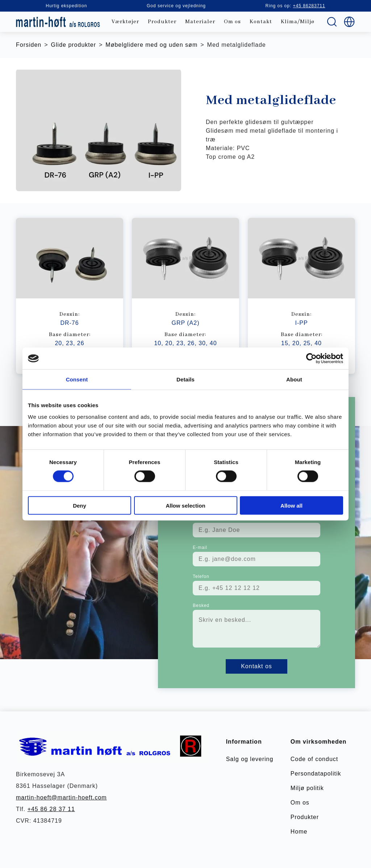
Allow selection (185, 505)
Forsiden (29, 45)
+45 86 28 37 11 (51, 809)
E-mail (200, 547)
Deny (80, 505)
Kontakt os (257, 666)
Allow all (291, 505)
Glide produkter (74, 45)
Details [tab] (185, 379)
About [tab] (294, 379)
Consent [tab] (77, 379)
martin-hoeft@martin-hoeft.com (61, 797)
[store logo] (58, 22)
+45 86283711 (309, 6)
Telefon (201, 576)
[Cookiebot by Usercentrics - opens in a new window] (311, 359)
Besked (201, 605)
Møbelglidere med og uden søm (151, 45)
